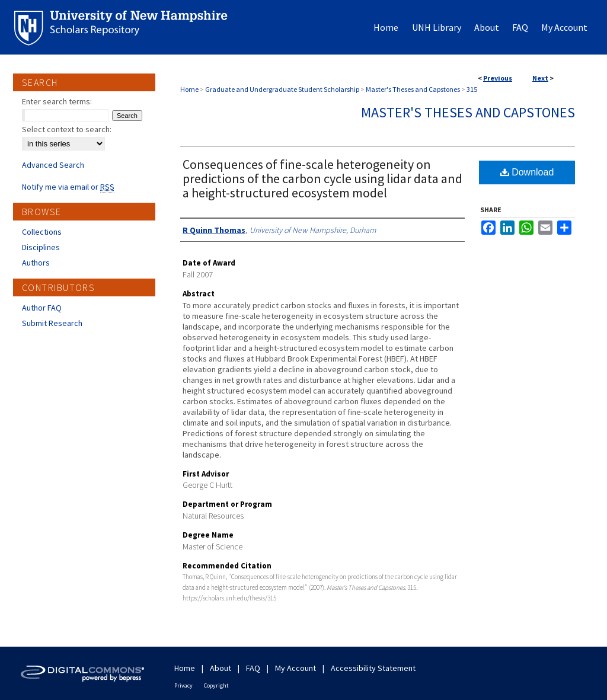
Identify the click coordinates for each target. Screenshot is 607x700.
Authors (36, 263)
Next (540, 78)
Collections (42, 232)
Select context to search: (67, 129)
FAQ (253, 668)
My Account (295, 668)
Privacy (183, 685)
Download (527, 172)
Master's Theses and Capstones (413, 89)
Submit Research (52, 323)
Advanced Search (53, 165)
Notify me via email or (68, 187)
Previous (498, 78)
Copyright (216, 685)
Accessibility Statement (373, 668)
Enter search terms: (57, 101)
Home (189, 89)
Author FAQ (42, 308)
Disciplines (41, 247)
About (221, 668)
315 (472, 89)
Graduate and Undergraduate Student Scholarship (282, 89)
